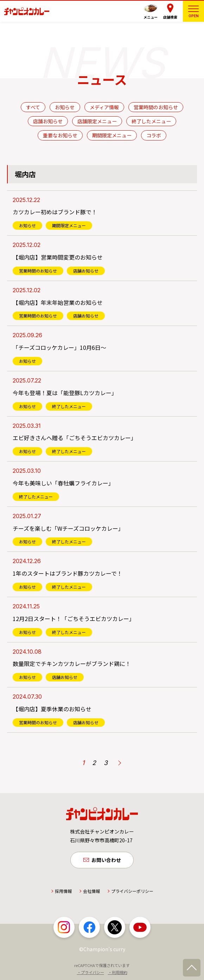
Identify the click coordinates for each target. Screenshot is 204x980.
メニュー (151, 17)
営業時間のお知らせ (156, 107)
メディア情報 (104, 107)
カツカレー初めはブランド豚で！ (55, 212)
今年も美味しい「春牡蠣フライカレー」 (63, 483)
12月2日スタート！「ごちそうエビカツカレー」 (74, 619)
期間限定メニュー (112, 135)
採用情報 (63, 891)
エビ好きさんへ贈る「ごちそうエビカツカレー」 (75, 438)
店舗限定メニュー (97, 121)
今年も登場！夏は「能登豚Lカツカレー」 (65, 393)
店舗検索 (170, 17)
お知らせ (65, 107)
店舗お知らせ (48, 121)
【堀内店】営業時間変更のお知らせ (58, 257)
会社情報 (91, 891)
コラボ (154, 135)
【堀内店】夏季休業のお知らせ (52, 709)
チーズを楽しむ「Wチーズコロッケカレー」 (68, 528)
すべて (33, 107)
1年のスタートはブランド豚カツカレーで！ (68, 573)
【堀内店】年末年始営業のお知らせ (58, 302)
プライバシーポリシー (132, 891)
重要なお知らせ (60, 135)
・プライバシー (91, 973)
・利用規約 (118, 973)
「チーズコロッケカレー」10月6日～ (59, 347)
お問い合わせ (106, 860)
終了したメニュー (151, 121)
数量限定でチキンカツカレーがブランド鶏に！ (72, 664)
